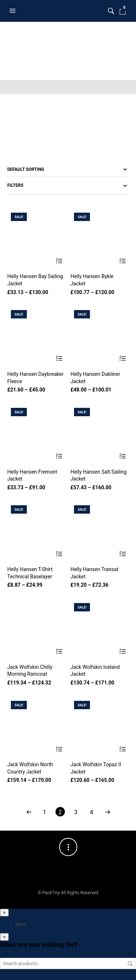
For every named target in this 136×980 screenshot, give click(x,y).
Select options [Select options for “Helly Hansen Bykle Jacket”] (122, 261)
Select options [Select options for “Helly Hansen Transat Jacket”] (122, 554)
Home (13, 29)
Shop (33, 29)
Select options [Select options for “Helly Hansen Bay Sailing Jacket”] (59, 261)
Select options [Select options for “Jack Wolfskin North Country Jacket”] (59, 749)
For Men (86, 29)
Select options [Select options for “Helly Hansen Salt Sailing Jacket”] (122, 456)
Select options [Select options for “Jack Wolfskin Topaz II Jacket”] (122, 749)
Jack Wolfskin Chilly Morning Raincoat (30, 671)
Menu (17, 924)
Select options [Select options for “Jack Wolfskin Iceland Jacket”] (122, 652)
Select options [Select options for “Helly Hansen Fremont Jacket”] (59, 456)
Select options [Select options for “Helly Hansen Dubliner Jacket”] (122, 359)
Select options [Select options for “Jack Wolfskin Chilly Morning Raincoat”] (59, 652)
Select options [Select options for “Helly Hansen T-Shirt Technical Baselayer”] (59, 554)
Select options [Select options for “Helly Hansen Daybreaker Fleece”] (59, 359)
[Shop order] (68, 169)
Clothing (58, 29)
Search (130, 964)
